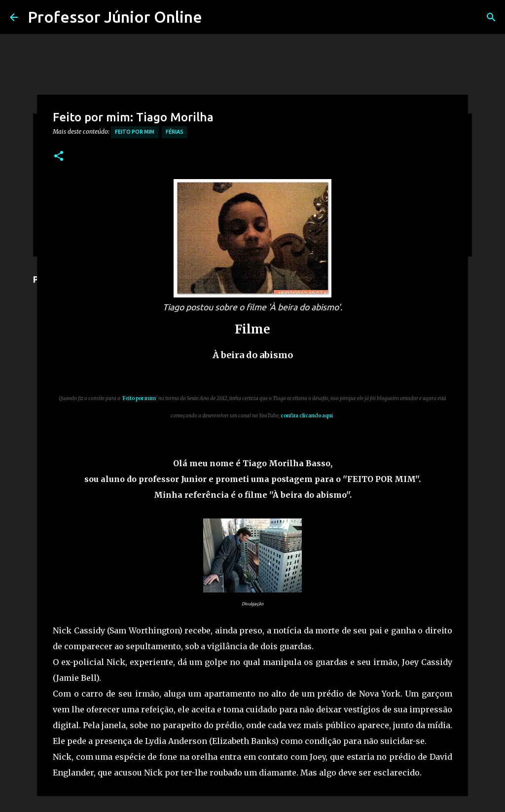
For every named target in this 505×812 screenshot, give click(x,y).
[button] (59, 157)
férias (175, 132)
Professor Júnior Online (115, 17)
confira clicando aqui (307, 416)
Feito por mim (135, 132)
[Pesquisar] (491, 17)
